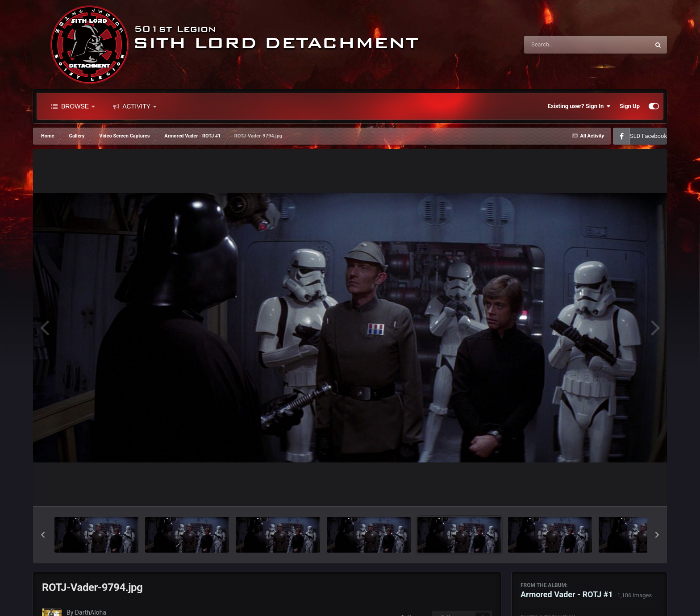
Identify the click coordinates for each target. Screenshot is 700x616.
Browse (73, 106)
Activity (135, 106)
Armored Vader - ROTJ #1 (567, 594)
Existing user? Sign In (579, 106)
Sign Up (630, 106)
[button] (43, 535)
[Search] (564, 45)
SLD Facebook (648, 136)
